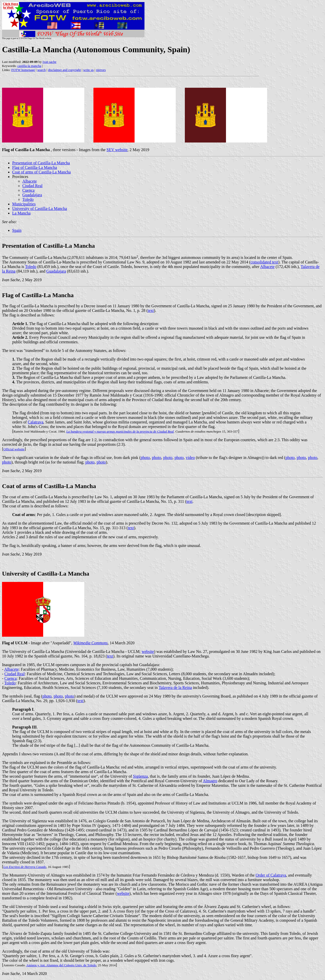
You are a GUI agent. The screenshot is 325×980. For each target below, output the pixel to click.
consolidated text (264, 262)
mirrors (101, 70)
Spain (17, 230)
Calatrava (35, 422)
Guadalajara (32, 195)
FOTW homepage (23, 70)
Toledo (28, 199)
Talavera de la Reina (175, 688)
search (42, 70)
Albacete (30, 181)
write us (89, 70)
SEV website (117, 150)
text (151, 310)
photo (145, 458)
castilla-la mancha (29, 66)
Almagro (210, 781)
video (190, 458)
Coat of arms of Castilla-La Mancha (42, 172)
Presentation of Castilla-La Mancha (41, 163)
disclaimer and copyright (64, 70)
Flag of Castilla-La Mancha (35, 167)
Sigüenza (141, 776)
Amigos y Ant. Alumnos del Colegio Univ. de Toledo (61, 965)
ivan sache (50, 62)
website (148, 652)
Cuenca (28, 190)
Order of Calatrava (271, 875)
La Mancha (21, 213)
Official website (14, 449)
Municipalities (24, 204)
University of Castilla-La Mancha (40, 209)
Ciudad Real (32, 186)
